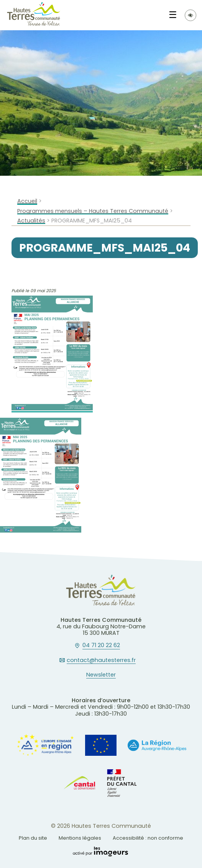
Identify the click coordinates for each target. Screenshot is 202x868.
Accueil (27, 201)
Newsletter (101, 675)
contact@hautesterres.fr (101, 660)
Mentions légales (80, 838)
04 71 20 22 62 (101, 646)
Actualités (31, 221)
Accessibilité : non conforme (148, 838)
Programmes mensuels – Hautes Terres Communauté (93, 211)
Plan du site (33, 838)
